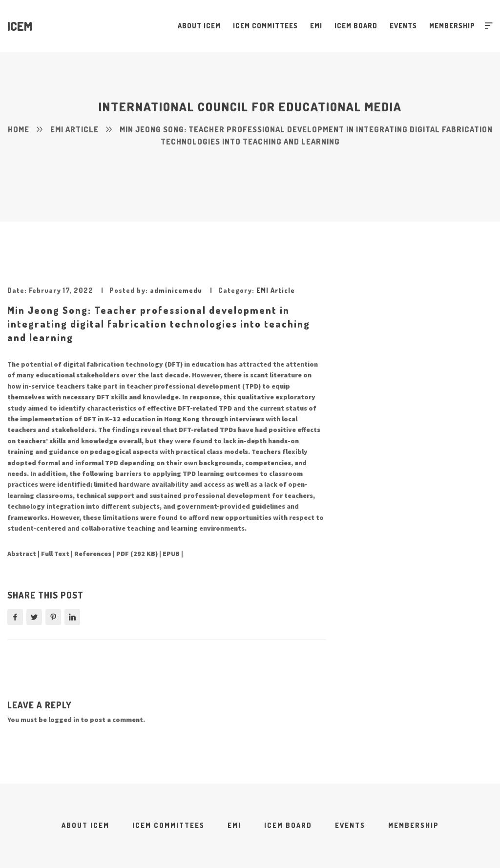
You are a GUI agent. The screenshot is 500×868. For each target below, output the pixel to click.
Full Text (55, 554)
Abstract (22, 554)
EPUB (171, 554)
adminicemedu (176, 290)
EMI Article (276, 290)
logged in (64, 720)
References (93, 554)
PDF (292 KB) (137, 554)
